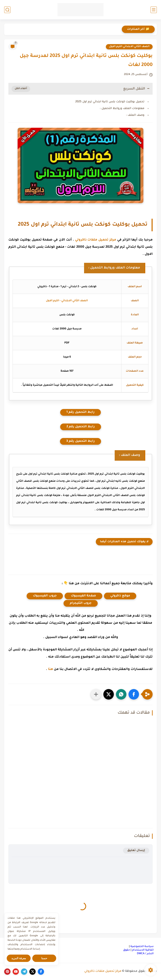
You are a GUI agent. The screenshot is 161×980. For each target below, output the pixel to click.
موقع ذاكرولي (120, 596)
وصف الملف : (135, 115)
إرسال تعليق (136, 850)
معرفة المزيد (19, 958)
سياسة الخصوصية (142, 947)
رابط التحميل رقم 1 (80, 412)
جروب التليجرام (81, 603)
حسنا (44, 958)
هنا (51, 669)
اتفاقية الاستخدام (143, 950)
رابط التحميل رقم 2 (81, 427)
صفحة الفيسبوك (83, 596)
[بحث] (7, 10)
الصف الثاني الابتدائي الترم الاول (129, 47)
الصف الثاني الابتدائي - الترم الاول (67, 301)
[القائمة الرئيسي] (154, 10)
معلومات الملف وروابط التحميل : (122, 109)
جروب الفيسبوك (45, 596)
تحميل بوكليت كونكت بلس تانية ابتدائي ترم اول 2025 (110, 102)
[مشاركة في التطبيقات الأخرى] (96, 694)
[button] (134, 694)
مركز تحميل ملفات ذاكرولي (96, 240)
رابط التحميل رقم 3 (80, 441)
